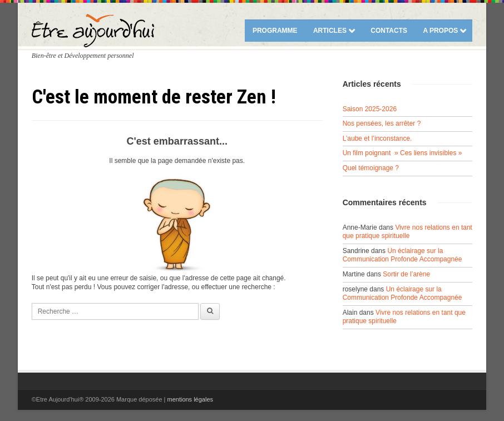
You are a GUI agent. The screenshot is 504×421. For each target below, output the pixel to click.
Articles (330, 31)
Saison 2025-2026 (370, 109)
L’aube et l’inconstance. (377, 138)
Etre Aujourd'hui (93, 31)
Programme (275, 31)
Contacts (389, 31)
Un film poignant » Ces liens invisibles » (402, 153)
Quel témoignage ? (371, 168)
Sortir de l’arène (406, 274)
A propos (440, 31)
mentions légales (190, 399)
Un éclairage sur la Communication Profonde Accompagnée (402, 255)
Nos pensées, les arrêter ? (382, 123)
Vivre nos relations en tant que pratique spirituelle (407, 232)
